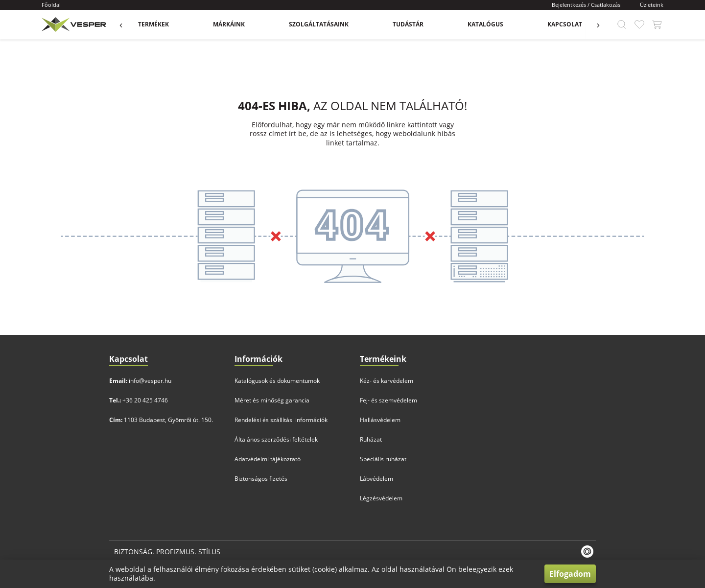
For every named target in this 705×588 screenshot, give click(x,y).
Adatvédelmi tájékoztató (268, 459)
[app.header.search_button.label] (622, 24)
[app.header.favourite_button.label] (639, 24)
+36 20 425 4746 (145, 400)
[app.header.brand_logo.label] (73, 24)
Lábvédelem (376, 479)
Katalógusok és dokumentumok (277, 381)
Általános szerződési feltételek (276, 439)
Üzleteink (652, 5)
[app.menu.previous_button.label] (126, 24)
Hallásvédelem (380, 420)
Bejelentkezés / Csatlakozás (586, 5)
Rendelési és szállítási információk (281, 420)
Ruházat (371, 439)
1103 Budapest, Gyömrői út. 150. (168, 420)
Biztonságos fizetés (261, 479)
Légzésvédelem (381, 498)
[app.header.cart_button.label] (657, 24)
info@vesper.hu (150, 381)
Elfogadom (570, 574)
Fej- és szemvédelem (388, 400)
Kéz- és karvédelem (387, 381)
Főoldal (51, 5)
